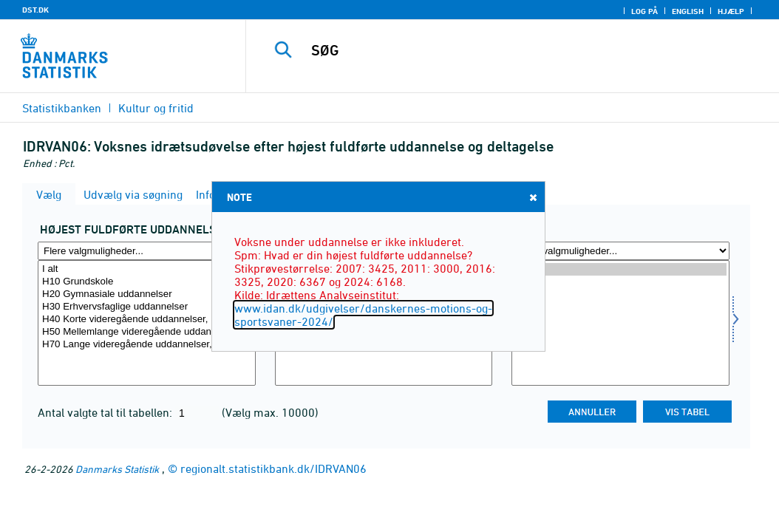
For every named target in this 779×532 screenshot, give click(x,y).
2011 (620, 307)
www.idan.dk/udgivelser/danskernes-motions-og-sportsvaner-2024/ (363, 315)
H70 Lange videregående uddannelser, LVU (147, 345)
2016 (620, 294)
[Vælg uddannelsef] (147, 323)
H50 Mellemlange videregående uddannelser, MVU (147, 332)
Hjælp (731, 11)
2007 (620, 320)
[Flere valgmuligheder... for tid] (620, 251)
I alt (147, 269)
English (688, 11)
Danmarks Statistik (117, 469)
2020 (620, 282)
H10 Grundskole (147, 282)
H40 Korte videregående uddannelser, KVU (147, 320)
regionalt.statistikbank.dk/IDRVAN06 (273, 468)
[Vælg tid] (620, 323)
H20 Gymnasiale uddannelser (147, 294)
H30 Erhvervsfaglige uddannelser (147, 307)
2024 (620, 269)
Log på (644, 11)
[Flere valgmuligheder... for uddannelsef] (147, 251)
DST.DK (35, 10)
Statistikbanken (62, 108)
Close (532, 197)
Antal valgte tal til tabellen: (106, 412)
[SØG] (516, 50)
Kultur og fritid (156, 108)
